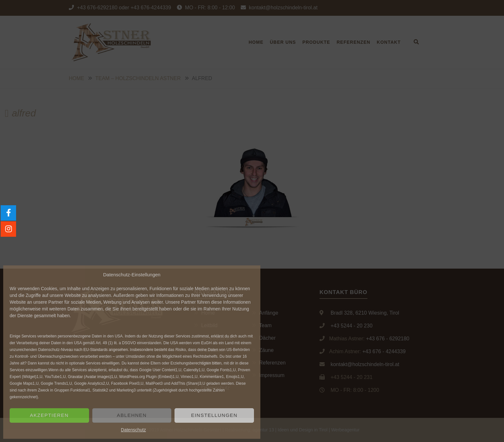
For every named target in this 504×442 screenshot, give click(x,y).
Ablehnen (132, 415)
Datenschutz (133, 430)
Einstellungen (214, 415)
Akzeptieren (49, 415)
